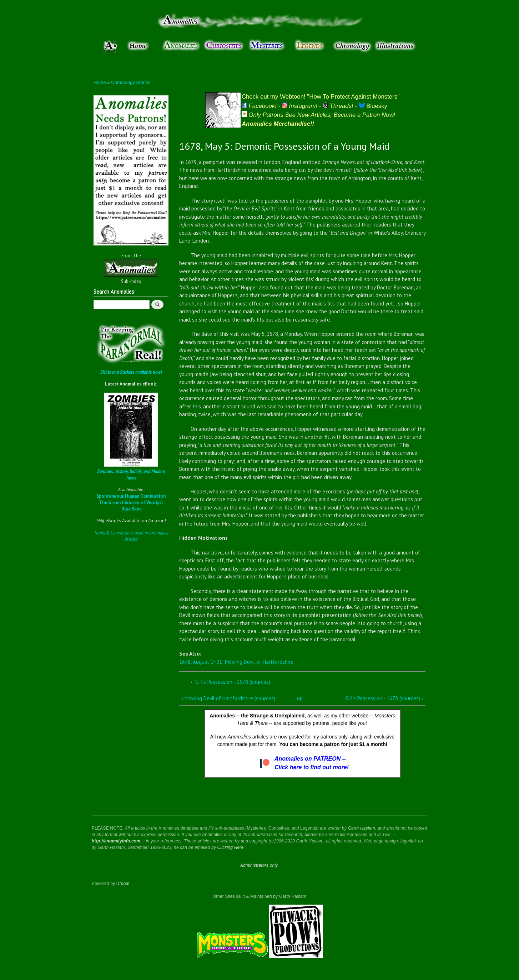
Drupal (123, 884)
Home (100, 82)
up (300, 698)
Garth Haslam (361, 828)
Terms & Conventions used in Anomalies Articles (131, 536)
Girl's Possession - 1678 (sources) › (384, 698)
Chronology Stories (131, 82)
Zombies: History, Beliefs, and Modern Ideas (131, 475)
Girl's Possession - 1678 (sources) (233, 682)
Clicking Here (231, 847)
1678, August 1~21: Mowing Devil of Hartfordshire (236, 662)
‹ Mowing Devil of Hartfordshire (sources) (228, 698)
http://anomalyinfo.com (116, 841)
